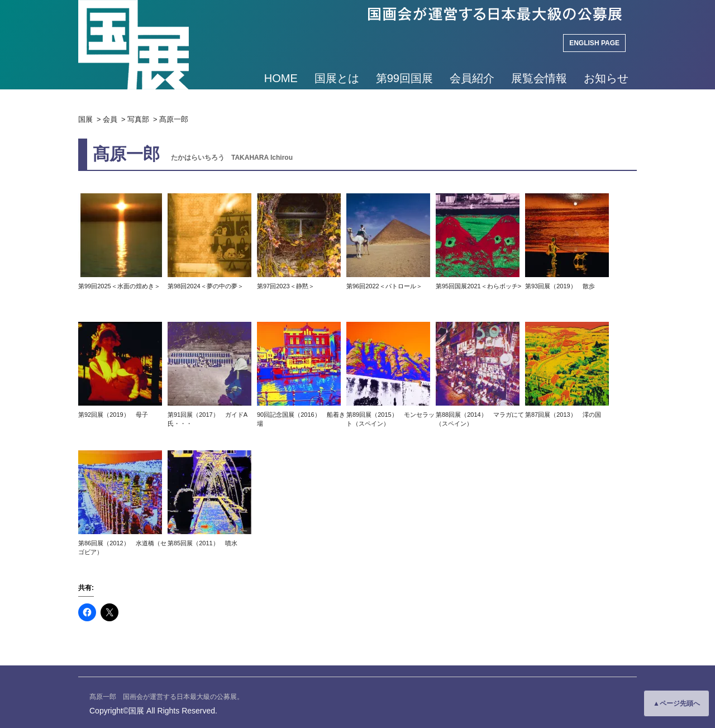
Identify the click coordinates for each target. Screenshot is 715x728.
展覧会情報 (539, 78)
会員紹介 (472, 78)
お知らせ (606, 78)
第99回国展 (404, 78)
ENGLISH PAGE (594, 43)
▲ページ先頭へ (676, 703)
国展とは (337, 78)
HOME (281, 78)
